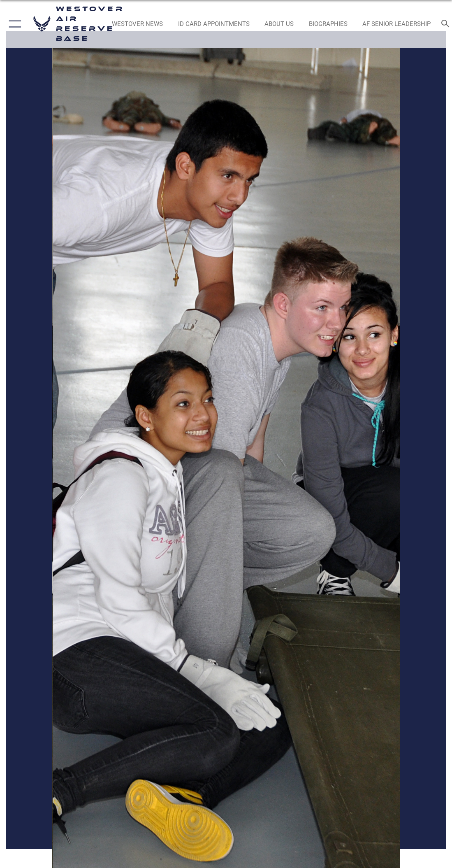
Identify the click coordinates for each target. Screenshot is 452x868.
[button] (13, 24)
